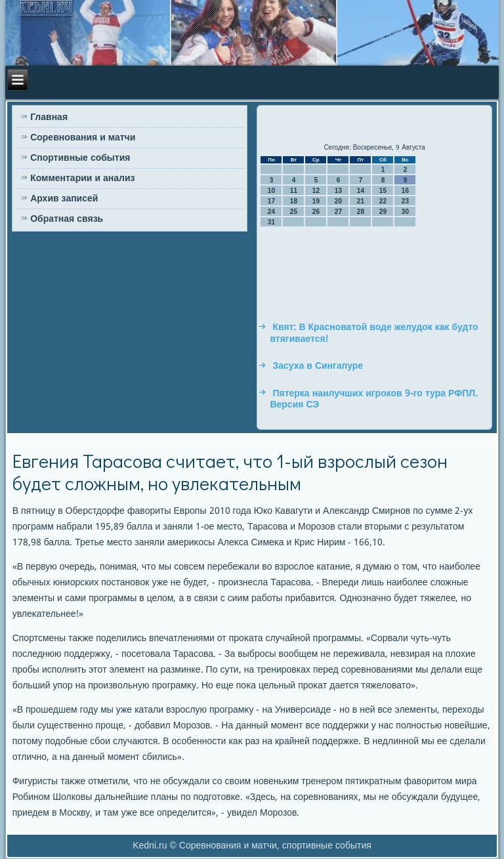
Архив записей (64, 199)
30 (405, 212)
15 (383, 191)
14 (361, 191)
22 (383, 201)
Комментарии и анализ (82, 178)
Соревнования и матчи (83, 138)
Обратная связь (67, 219)
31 (271, 222)
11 (294, 191)
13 (338, 191)
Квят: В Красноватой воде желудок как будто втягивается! (374, 333)
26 (316, 212)
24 (271, 212)
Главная (49, 117)
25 (294, 212)
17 (271, 201)
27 (338, 212)
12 (316, 191)
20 (338, 201)
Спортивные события (80, 158)
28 (361, 212)
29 (383, 212)
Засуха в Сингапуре (318, 366)
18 (294, 201)
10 (271, 191)
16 (405, 191)
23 (405, 201)
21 (361, 201)
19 (316, 201)
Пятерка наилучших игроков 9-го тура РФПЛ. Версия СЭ (374, 400)
